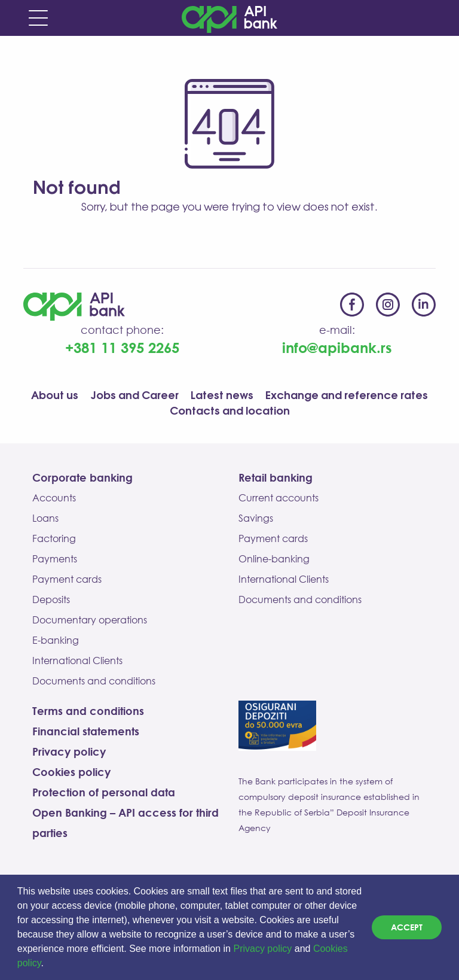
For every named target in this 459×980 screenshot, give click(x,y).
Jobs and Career (134, 396)
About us (55, 396)
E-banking (56, 640)
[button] (48, 964)
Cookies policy (71, 772)
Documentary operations (90, 620)
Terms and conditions (88, 711)
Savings (256, 518)
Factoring (54, 538)
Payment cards (67, 579)
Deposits (51, 599)
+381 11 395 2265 (122, 347)
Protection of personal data (104, 792)
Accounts (54, 498)
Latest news (222, 396)
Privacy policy (262, 949)
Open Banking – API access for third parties (126, 823)
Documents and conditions (94, 681)
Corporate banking (82, 477)
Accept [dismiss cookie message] (407, 927)
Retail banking (276, 477)
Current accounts (279, 498)
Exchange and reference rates (347, 396)
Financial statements (86, 731)
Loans (45, 518)
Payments (55, 559)
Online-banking (274, 559)
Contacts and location (230, 412)
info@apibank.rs (337, 347)
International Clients (77, 661)
